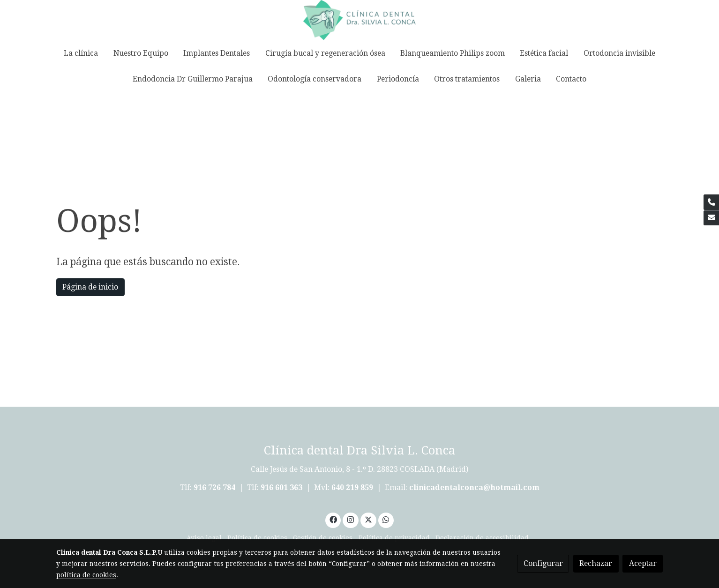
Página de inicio (90, 287)
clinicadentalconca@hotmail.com (474, 488)
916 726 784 (214, 488)
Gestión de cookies (323, 538)
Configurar (543, 563)
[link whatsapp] (386, 519)
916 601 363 (281, 488)
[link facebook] (333, 519)
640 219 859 (353, 488)
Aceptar (643, 563)
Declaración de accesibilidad (482, 538)
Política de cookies (257, 538)
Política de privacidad (394, 538)
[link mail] (711, 218)
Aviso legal (204, 538)
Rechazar (596, 563)
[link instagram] (351, 519)
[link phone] (711, 202)
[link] (359, 20)
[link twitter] (368, 519)
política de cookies (86, 575)
